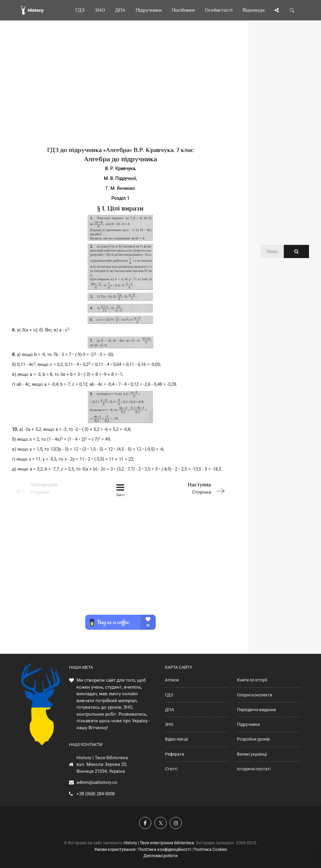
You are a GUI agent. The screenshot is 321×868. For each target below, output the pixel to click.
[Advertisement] (120, 93)
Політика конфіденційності (165, 849)
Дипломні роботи (160, 856)
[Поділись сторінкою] (277, 10)
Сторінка (186, 488)
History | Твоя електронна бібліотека (159, 843)
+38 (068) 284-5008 (96, 794)
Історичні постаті (254, 769)
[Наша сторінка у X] (160, 823)
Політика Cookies (210, 849)
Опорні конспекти (255, 695)
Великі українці (252, 754)
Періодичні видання (256, 710)
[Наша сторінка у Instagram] (176, 823)
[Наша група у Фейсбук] (145, 823)
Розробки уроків (253, 739)
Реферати (175, 754)
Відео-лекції (176, 739)
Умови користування (115, 849)
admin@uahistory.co (97, 782)
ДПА (169, 710)
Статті (171, 769)
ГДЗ (169, 695)
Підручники (248, 724)
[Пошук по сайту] (292, 10)
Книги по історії (252, 680)
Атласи (172, 680)
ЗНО (169, 724)
